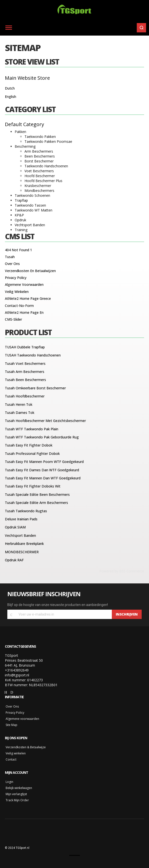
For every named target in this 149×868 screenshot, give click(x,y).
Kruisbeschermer (38, 186)
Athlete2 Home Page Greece (28, 298)
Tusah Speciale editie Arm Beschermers (36, 503)
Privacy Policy (16, 278)
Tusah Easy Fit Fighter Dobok (29, 445)
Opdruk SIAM (15, 527)
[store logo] (74, 10)
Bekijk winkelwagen (19, 788)
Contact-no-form (19, 306)
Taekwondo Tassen (30, 205)
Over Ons (12, 706)
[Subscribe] (127, 614)
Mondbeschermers (39, 191)
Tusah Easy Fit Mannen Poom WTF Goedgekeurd (44, 462)
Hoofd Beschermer (40, 176)
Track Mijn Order (17, 800)
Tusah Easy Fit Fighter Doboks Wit (33, 486)
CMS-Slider (13, 319)
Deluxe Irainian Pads (21, 519)
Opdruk (20, 220)
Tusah (10, 257)
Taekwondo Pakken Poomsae (48, 141)
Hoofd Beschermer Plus (43, 181)
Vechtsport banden (20, 535)
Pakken (20, 132)
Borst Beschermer (39, 161)
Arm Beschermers (39, 151)
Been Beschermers (40, 156)
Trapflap (21, 200)
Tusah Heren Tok (19, 404)
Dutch (10, 88)
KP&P (19, 215)
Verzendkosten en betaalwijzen (30, 271)
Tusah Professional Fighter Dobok (32, 454)
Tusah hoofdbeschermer (25, 396)
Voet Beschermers (39, 171)
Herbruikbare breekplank (24, 544)
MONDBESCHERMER (22, 552)
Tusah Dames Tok (20, 413)
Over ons (12, 264)
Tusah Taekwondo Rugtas (26, 511)
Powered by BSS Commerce (122, 571)
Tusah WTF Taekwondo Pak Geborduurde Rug (42, 437)
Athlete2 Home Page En (24, 312)
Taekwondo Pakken (40, 137)
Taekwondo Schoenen (32, 195)
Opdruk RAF (14, 560)
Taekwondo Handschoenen (46, 166)
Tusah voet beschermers (25, 363)
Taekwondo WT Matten (34, 210)
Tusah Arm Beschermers (25, 372)
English (11, 97)
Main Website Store (27, 78)
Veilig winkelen (17, 292)
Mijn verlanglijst (16, 794)
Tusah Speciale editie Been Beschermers (37, 494)
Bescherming (25, 146)
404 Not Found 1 (18, 250)
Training (21, 230)
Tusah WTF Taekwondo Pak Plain (32, 429)
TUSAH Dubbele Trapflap (25, 347)
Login (9, 782)
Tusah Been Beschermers (25, 380)
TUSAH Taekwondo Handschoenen (33, 355)
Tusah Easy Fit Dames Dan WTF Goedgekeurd (42, 470)
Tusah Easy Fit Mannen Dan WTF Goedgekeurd (43, 478)
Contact (11, 759)
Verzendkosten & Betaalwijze (26, 747)
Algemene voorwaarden (24, 284)
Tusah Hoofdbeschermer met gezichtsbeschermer (45, 421)
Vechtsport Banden (30, 225)
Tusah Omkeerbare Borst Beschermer (35, 388)
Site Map (11, 725)
